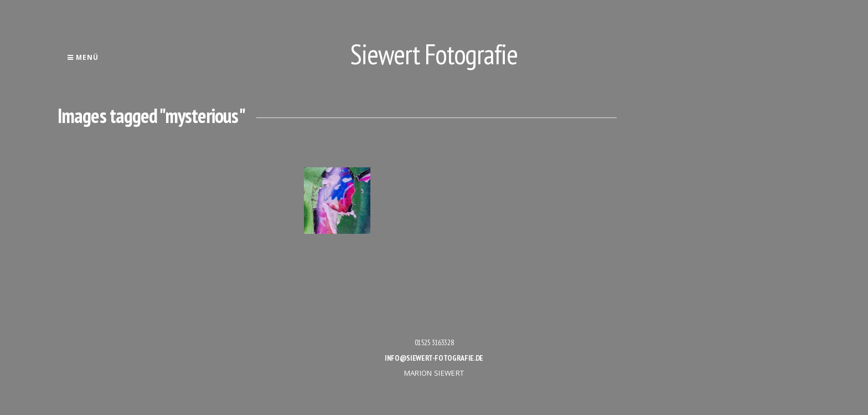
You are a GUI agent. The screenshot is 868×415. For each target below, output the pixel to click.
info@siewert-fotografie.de (434, 358)
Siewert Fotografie (434, 54)
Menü (83, 57)
